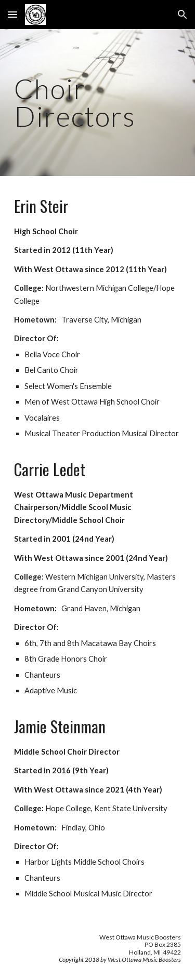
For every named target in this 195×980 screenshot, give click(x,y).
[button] (12, 14)
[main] (98, 103)
